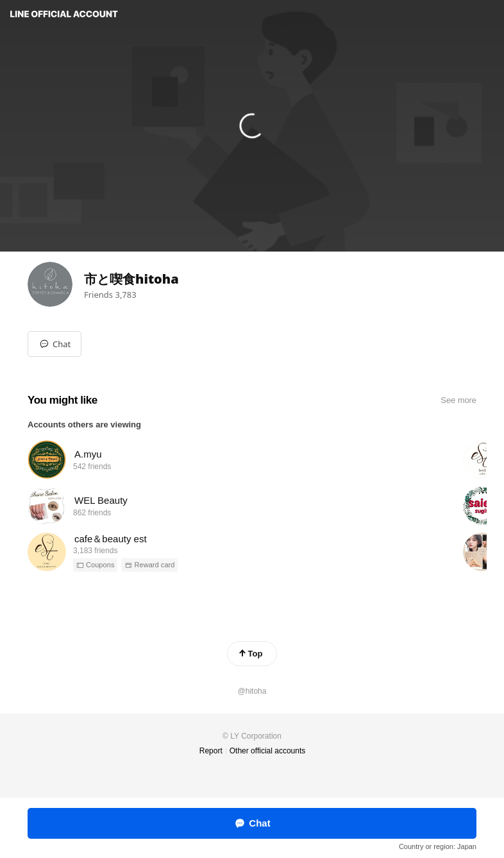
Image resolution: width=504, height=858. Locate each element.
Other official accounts (268, 751)
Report (211, 751)
